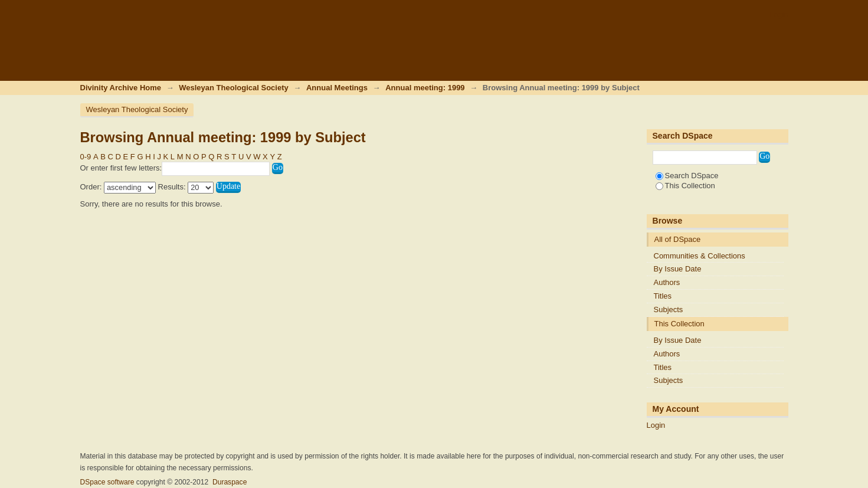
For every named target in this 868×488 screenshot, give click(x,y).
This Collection (685, 186)
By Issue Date (678, 269)
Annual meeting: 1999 (425, 88)
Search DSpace (687, 176)
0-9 (86, 157)
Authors (667, 282)
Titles (663, 296)
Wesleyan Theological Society (233, 88)
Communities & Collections (700, 256)
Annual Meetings (337, 88)
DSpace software (107, 482)
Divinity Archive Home (121, 88)
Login (779, 14)
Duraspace (230, 482)
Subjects (669, 309)
